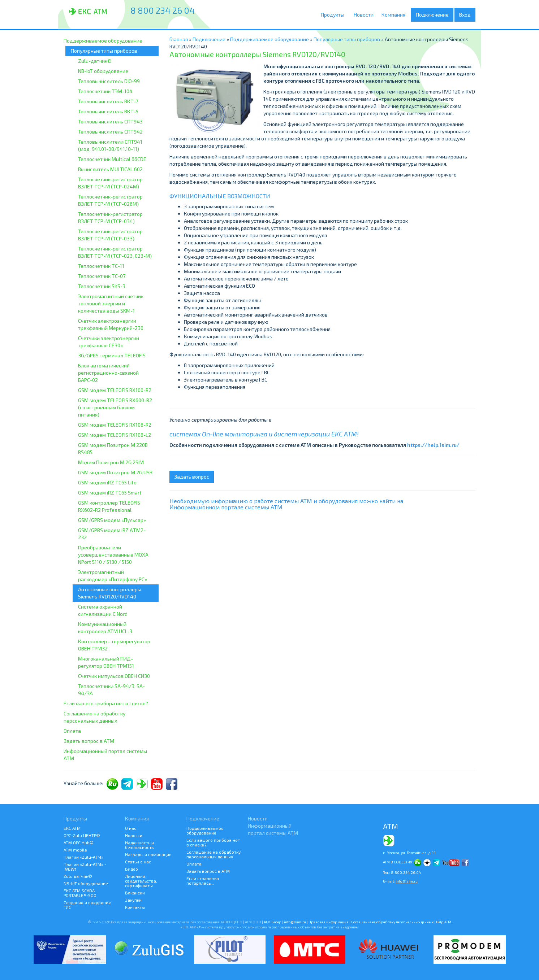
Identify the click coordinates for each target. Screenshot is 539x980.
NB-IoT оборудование (103, 71)
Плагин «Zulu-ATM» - (85, 866)
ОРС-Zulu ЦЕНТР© (82, 835)
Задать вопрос (192, 477)
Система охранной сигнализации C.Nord (103, 610)
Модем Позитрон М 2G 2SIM (111, 462)
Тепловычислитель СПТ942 (110, 132)
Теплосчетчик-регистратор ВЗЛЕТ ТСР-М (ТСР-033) (110, 235)
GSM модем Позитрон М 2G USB (115, 472)
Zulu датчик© (78, 876)
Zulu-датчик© (95, 61)
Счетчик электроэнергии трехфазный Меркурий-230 (111, 324)
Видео (131, 869)
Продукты (334, 15)
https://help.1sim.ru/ (433, 445)
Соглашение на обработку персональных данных (94, 717)
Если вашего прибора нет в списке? (106, 703)
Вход (465, 15)
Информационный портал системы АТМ (105, 755)
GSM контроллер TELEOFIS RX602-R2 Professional (109, 506)
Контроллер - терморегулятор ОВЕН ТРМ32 (114, 645)
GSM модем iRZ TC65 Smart (110, 493)
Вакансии (135, 893)
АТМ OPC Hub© (79, 842)
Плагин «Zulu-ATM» (83, 857)
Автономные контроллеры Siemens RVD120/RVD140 (110, 593)
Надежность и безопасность (139, 845)
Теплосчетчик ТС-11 (101, 266)
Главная (179, 39)
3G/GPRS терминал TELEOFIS (112, 355)
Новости (365, 15)
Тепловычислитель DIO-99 (109, 81)
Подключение (434, 15)
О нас (131, 828)
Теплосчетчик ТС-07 (102, 276)
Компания (396, 15)
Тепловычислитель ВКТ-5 (108, 111)
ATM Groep (273, 922)
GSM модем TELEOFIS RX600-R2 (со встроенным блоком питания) (115, 407)
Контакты (135, 907)
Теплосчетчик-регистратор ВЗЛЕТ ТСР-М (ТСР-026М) (110, 200)
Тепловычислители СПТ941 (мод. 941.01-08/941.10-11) (110, 145)
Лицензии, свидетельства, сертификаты (141, 881)
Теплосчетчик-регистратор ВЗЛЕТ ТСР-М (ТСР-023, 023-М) (115, 252)
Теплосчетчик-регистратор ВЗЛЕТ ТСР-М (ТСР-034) (110, 217)
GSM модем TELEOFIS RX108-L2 (115, 435)
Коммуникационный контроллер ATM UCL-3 (105, 628)
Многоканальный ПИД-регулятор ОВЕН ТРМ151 (106, 662)
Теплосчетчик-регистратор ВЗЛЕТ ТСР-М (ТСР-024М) (110, 183)
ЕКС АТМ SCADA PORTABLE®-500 (80, 893)
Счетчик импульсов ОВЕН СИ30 (114, 676)
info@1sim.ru (407, 881)
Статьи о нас (138, 862)
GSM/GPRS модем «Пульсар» (112, 520)
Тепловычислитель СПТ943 (110, 121)
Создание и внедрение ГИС (87, 905)
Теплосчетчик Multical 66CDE (112, 159)
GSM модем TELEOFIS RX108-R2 (115, 425)
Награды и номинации (148, 854)
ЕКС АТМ (72, 828)
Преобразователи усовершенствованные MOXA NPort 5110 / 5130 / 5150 (113, 555)
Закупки (133, 900)
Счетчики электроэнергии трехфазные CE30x (109, 342)
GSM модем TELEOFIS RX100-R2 (115, 390)
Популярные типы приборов (104, 51)
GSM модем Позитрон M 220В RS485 (113, 448)
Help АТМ (444, 922)
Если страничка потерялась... (203, 881)
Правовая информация (329, 922)
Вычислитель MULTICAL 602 (110, 169)
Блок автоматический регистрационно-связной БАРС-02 (108, 373)
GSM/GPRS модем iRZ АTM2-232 (112, 534)
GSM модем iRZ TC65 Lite (107, 482)
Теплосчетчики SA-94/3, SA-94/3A (111, 690)
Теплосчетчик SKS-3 (102, 286)
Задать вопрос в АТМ (89, 741)
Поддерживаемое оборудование (103, 41)
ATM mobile (75, 850)
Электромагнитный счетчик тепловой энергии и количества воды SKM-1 (111, 303)
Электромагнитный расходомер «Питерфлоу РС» (113, 576)
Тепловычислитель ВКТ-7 (108, 101)
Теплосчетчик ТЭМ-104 (105, 91)
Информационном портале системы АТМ (226, 507)
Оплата (72, 731)
